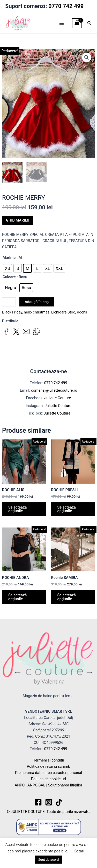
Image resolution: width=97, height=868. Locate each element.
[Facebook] (38, 803)
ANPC (20, 785)
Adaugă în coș (37, 302)
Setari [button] (79, 851)
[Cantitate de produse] (9, 302)
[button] (89, 23)
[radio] (8, 269)
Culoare (9, 277)
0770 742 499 (66, 6)
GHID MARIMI (18, 220)
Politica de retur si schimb (49, 767)
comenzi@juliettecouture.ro (54, 391)
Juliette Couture (58, 398)
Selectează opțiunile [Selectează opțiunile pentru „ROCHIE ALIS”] (17, 509)
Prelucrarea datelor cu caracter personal (48, 773)
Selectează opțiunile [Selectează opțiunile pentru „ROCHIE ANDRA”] (17, 597)
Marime (9, 258)
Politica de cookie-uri (48, 779)
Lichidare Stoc (63, 312)
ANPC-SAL (36, 785)
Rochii (82, 312)
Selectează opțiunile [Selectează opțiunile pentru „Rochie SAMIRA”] (67, 597)
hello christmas (37, 312)
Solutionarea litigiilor (65, 785)
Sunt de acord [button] (49, 860)
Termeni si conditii (48, 760)
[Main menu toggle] (62, 23)
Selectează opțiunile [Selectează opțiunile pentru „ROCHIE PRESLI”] (67, 509)
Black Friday (12, 312)
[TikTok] (59, 803)
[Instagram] (49, 803)
